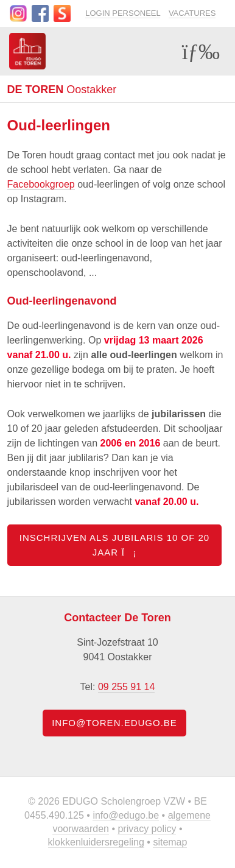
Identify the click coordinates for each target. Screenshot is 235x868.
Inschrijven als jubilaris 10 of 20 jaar (114, 545)
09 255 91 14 (126, 687)
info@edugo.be (126, 815)
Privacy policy (147, 829)
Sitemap (170, 842)
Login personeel (123, 13)
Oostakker (62, 90)
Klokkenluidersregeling (96, 842)
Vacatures (192, 13)
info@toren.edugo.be (114, 723)
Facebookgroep (41, 184)
